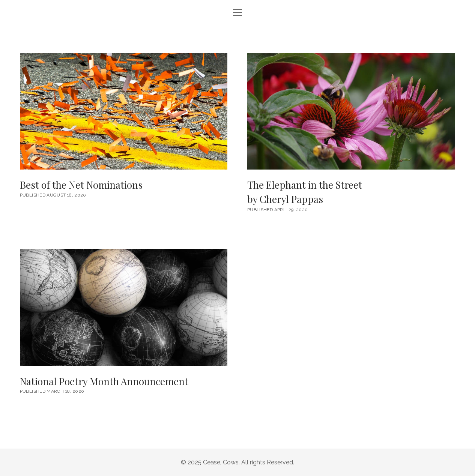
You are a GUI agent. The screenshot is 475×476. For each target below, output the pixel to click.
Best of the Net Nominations (124, 111)
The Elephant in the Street (351, 192)
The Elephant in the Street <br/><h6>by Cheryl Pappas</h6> (351, 111)
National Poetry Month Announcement (124, 307)
